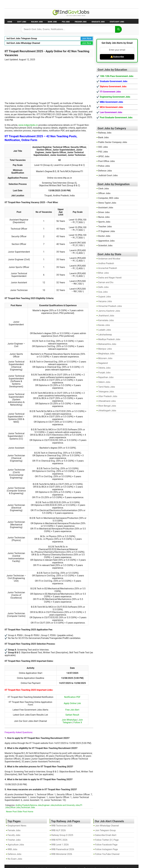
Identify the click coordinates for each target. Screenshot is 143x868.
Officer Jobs (15, 807)
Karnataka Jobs (106, 320)
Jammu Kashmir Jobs (109, 311)
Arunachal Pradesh (108, 268)
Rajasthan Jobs (106, 377)
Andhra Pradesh (22, 805)
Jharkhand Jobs (106, 316)
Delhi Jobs (103, 287)
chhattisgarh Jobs (107, 411)
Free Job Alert (72, 710)
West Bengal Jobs (107, 406)
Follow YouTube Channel (107, 854)
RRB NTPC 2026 (59, 840)
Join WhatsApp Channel (107, 826)
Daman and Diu (106, 282)
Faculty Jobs (14, 835)
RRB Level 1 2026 (60, 845)
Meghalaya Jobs (106, 354)
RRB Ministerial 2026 (62, 854)
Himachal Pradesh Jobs (110, 306)
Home (10, 22)
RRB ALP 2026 (59, 830)
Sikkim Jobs (104, 382)
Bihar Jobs (103, 273)
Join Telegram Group (105, 830)
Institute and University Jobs (67, 805)
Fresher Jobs (81, 22)
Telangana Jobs (106, 392)
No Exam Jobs (12, 4)
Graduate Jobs (98, 22)
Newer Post (11, 812)
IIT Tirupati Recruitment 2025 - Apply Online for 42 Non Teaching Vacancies (47, 53)
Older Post (22, 812)
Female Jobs (14, 830)
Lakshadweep (105, 335)
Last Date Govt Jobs (51, 4)
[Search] (118, 29)
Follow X (78, 722)
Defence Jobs (15, 854)
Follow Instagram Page (106, 849)
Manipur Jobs (105, 349)
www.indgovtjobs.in (28, 125)
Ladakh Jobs (105, 330)
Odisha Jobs (104, 368)
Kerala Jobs (104, 325)
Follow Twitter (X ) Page (107, 840)
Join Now (87, 38)
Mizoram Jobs (105, 358)
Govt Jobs (22, 22)
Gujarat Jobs (104, 297)
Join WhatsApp (69, 720)
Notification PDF (72, 697)
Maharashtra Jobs (107, 344)
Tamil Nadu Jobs (107, 387)
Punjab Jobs (104, 373)
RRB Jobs (12, 849)
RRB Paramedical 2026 (63, 849)
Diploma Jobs (36, 805)
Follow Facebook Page (106, 845)
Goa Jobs (103, 292)
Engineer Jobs (48, 805)
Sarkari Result (72, 715)
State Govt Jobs (117, 22)
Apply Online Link (72, 703)
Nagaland (103, 363)
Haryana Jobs (105, 301)
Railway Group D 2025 (62, 835)
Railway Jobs (37, 22)
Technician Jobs (28, 807)
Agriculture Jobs (16, 845)
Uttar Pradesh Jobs (108, 396)
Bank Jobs (52, 22)
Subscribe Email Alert (106, 835)
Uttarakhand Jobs (107, 401)
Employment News (30, 4)
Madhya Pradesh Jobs (109, 339)
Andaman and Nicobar (109, 259)
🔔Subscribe (117, 57)
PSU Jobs (66, 22)
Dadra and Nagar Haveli (110, 278)
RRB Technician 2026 (62, 826)
